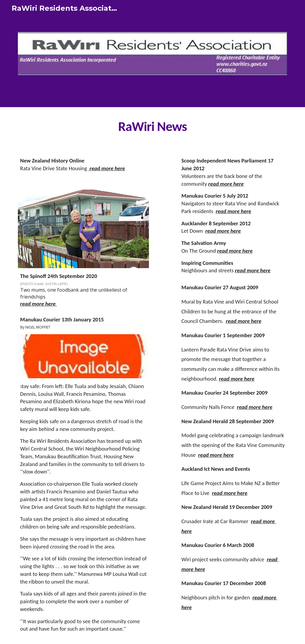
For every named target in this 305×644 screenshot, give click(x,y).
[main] (153, 126)
